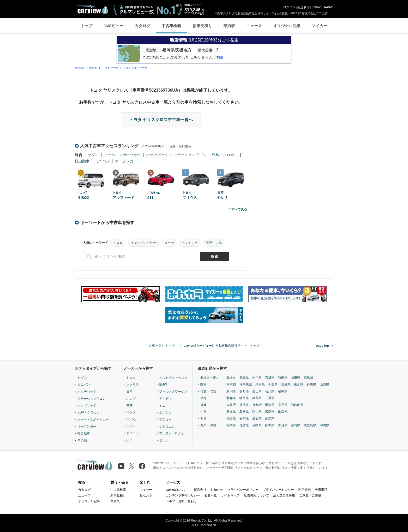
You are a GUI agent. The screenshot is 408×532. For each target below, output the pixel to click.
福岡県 (231, 425)
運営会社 (200, 490)
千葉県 (273, 385)
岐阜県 (244, 398)
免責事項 (321, 490)
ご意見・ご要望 (310, 495)
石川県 (270, 391)
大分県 (283, 425)
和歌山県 (297, 405)
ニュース (254, 26)
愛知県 (231, 398)
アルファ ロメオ (172, 433)
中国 (203, 412)
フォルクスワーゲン (173, 392)
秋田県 (283, 378)
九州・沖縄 (208, 425)
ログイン (289, 7)
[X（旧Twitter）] (132, 466)
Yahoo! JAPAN (323, 7)
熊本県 (270, 425)
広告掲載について (256, 495)
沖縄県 (325, 425)
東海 (203, 398)
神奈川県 (246, 385)
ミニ (162, 406)
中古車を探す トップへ (162, 346)
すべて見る (239, 209)
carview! (80, 68)
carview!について (178, 490)
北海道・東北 (210, 378)
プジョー (165, 419)
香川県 (244, 418)
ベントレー (190, 243)
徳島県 (231, 418)
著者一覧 (211, 495)
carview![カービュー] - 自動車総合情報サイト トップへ (223, 346)
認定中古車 (214, 243)
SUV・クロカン (225, 155)
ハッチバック (157, 155)
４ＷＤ (118, 243)
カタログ (142, 26)
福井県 (283, 391)
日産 (129, 392)
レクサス (133, 385)
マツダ (131, 412)
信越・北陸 (208, 391)
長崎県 (257, 425)
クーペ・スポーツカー (122, 155)
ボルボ (164, 440)
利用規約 (304, 490)
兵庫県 (244, 405)
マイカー (320, 26)
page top (322, 346)
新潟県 (231, 391)
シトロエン (167, 427)
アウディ (165, 399)
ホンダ (131, 399)
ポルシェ (165, 412)
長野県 (244, 391)
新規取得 (303, 7)
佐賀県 (244, 425)
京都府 (257, 405)
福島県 (308, 378)
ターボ (169, 243)
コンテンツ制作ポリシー (183, 495)
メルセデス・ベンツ (173, 378)
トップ (86, 26)
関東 (203, 385)
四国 (203, 418)
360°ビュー (113, 26)
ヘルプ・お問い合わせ (181, 501)
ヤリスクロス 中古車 (135, 68)
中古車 (93, 68)
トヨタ (131, 378)
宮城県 (270, 378)
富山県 (257, 391)
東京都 (231, 385)
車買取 (229, 26)
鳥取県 (231, 412)
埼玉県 (260, 385)
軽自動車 (82, 161)
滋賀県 (270, 405)
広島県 (270, 412)
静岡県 (257, 398)
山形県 (296, 378)
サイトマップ (230, 495)
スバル (131, 419)
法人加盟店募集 (284, 495)
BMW (163, 385)
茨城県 (286, 385)
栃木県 (299, 385)
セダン (93, 155)
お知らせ (217, 490)
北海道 (231, 378)
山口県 (283, 412)
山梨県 (325, 385)
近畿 (203, 405)
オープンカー (126, 161)
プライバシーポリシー (243, 490)
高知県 (270, 418)
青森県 (244, 378)
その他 (82, 440)
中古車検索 (171, 26)
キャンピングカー (143, 243)
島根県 (244, 412)
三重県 (270, 398)
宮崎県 (296, 425)
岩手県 (257, 378)
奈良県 (283, 405)
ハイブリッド (87, 406)
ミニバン (102, 161)
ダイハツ (133, 433)
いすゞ (131, 440)
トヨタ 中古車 (110, 68)
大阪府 (231, 405)
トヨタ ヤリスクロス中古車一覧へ (161, 120)
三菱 (129, 406)
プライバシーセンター (278, 490)
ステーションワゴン (190, 155)
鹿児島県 (310, 425)
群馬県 (311, 385)
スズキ (131, 427)
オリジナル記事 (287, 26)
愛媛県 (257, 418)
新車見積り (202, 26)
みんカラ (146, 495)
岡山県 (257, 412)
